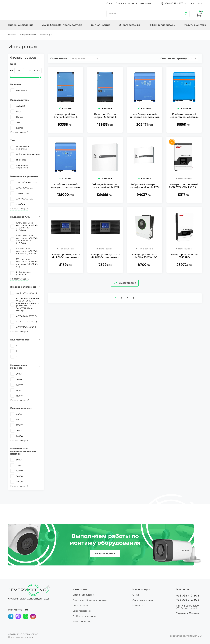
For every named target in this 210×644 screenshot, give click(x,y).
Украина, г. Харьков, (188, 613)
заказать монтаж (105, 554)
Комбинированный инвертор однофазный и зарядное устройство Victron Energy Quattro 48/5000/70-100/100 (184, 121)
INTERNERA (195, 636)
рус (193, 3)
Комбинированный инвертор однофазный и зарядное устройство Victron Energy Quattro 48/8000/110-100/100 (66, 197)
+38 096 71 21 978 (188, 600)
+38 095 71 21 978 (174, 3)
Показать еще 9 (19, 486)
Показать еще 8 (19, 132)
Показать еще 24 (20, 440)
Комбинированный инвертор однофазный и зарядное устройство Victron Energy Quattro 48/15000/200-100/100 (145, 121)
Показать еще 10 (20, 279)
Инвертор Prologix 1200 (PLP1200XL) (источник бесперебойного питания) (105, 273)
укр (200, 3)
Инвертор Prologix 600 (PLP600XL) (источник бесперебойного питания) (65, 273)
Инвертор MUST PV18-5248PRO (184, 273)
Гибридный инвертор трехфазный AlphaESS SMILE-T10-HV (105, 197)
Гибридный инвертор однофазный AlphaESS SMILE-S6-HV (145, 197)
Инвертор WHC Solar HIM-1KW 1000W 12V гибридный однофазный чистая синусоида (145, 273)
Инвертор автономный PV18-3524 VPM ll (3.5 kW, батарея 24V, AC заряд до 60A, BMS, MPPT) (184, 197)
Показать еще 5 (19, 209)
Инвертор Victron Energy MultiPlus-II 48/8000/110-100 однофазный (65, 121)
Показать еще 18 (20, 400)
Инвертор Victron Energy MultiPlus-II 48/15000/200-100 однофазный (105, 121)
